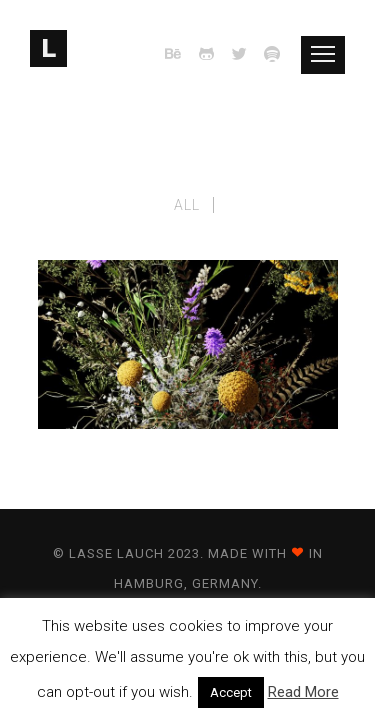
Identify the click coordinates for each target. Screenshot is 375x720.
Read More (303, 692)
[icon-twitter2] (245, 54)
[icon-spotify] (273, 54)
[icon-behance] (179, 54)
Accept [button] (231, 692)
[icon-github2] (212, 54)
